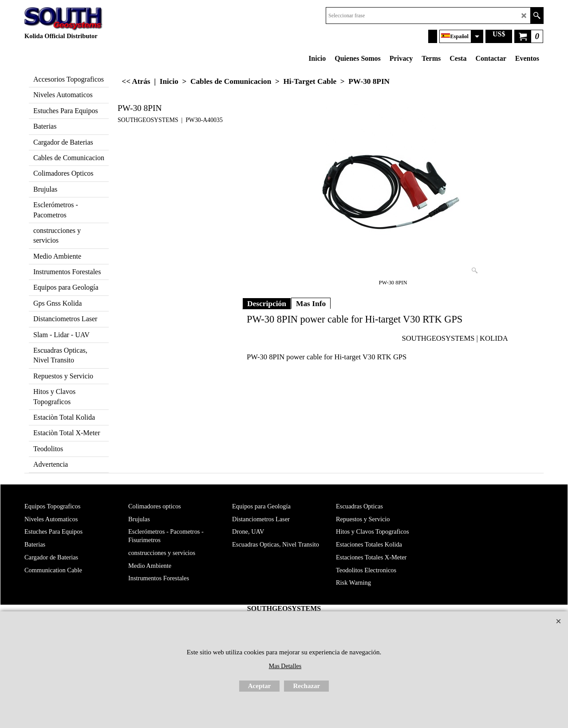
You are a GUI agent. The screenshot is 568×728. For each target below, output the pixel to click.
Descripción (267, 303)
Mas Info (311, 303)
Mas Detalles (285, 666)
